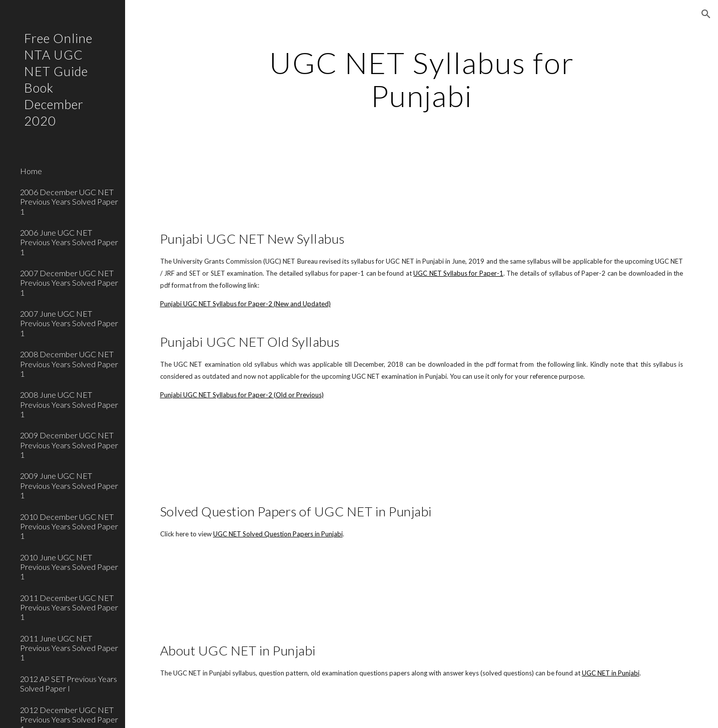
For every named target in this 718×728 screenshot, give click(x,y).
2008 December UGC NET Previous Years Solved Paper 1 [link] (69, 364)
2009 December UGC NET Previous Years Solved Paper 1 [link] (69, 445)
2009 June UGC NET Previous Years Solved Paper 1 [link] (69, 485)
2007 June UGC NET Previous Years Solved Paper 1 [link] (69, 323)
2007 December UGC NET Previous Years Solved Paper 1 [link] (69, 283)
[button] (706, 14)
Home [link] (31, 171)
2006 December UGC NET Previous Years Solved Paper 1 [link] (69, 202)
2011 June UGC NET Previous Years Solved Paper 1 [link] (69, 648)
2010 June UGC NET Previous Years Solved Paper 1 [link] (69, 567)
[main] (422, 79)
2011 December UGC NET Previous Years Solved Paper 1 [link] (69, 607)
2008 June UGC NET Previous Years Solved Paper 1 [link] (69, 404)
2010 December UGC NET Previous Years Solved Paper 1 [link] (69, 526)
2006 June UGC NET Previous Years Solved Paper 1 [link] (69, 242)
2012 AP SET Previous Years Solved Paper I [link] (69, 683)
